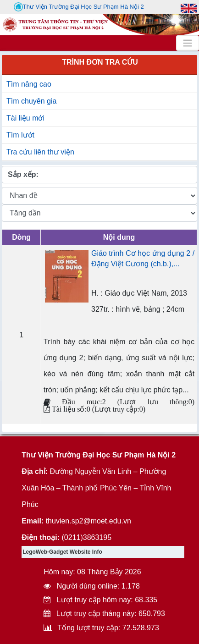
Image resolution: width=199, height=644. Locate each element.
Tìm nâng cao (29, 84)
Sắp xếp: (23, 174)
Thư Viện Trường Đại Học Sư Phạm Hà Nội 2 (79, 7)
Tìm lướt (20, 135)
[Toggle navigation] (188, 43)
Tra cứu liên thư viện (40, 152)
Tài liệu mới (25, 118)
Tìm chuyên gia (31, 101)
